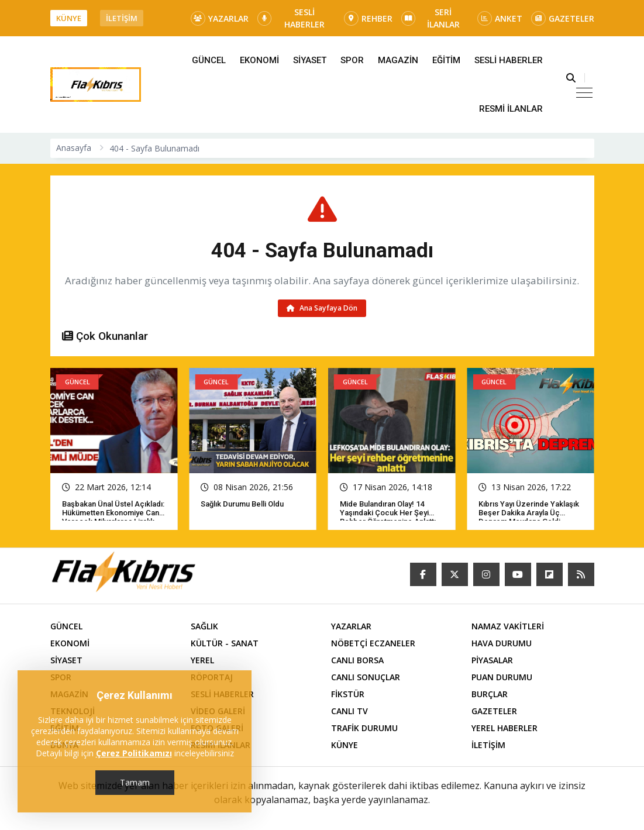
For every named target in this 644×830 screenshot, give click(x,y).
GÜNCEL (209, 60)
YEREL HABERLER (504, 728)
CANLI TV (349, 711)
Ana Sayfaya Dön (322, 308)
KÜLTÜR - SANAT (225, 643)
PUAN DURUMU (502, 677)
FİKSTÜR (348, 694)
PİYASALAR (492, 660)
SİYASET (310, 60)
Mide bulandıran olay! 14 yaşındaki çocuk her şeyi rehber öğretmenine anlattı (388, 513)
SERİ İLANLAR (431, 18)
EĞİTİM (446, 60)
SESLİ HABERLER (291, 18)
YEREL (202, 660)
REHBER (368, 18)
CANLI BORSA (357, 660)
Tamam (135, 782)
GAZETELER (563, 18)
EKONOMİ (259, 60)
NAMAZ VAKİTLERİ (508, 626)
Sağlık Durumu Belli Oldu (242, 504)
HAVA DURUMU (502, 643)
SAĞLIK (204, 626)
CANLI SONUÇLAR (366, 677)
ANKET (500, 18)
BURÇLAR (490, 694)
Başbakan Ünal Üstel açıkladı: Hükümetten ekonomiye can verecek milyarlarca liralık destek (113, 517)
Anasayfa (74, 148)
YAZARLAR (220, 18)
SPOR (352, 60)
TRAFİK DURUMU (364, 728)
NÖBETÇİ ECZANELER (373, 643)
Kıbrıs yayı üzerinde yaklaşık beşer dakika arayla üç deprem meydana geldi (529, 513)
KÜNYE (69, 18)
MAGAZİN (398, 60)
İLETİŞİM (122, 18)
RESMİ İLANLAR (511, 109)
